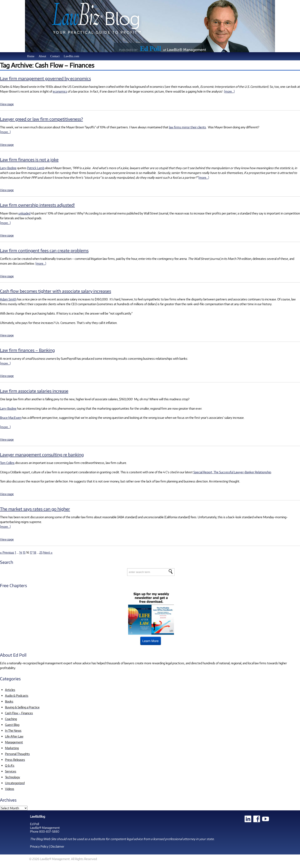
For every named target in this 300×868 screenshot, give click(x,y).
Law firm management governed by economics (45, 78)
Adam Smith (8, 299)
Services (11, 771)
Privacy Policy (39, 846)
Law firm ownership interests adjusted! (37, 205)
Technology (12, 777)
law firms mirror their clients (187, 127)
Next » (48, 552)
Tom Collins (7, 463)
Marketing (12, 748)
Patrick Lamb (36, 168)
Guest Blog (12, 725)
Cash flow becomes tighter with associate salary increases (56, 291)
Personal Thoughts (17, 754)
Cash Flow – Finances (19, 713)
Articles (10, 690)
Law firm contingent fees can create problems (44, 250)
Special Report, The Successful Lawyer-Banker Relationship (232, 472)
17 (31, 552)
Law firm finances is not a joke (29, 159)
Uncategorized (15, 783)
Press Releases (15, 760)
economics (60, 91)
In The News (13, 730)
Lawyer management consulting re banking (42, 454)
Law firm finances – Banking (27, 350)
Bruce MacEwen (11, 418)
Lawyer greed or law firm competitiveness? (41, 119)
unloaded (24, 213)
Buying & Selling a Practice (22, 707)
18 (35, 552)
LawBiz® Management (45, 828)
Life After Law (14, 736)
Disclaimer (57, 846)
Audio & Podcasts (17, 696)
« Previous (7, 552)
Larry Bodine (8, 168)
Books (9, 701)
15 (24, 552)
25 (41, 552)
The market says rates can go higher (35, 509)
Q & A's (10, 765)
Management (14, 742)
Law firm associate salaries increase (34, 391)
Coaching (11, 719)
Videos (10, 789)
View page (7, 104)
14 (21, 552)
